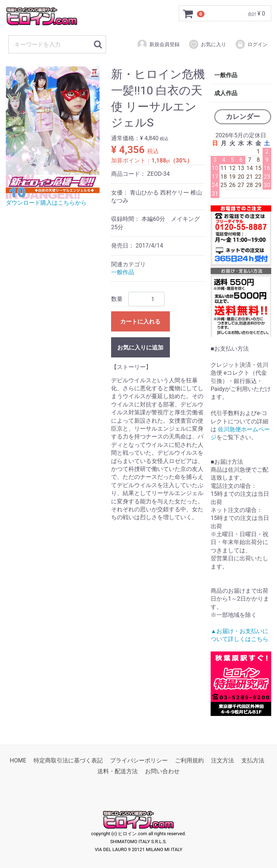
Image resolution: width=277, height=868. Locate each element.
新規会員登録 (158, 44)
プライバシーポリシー (139, 761)
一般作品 (123, 272)
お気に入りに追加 (140, 348)
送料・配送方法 (118, 772)
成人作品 (226, 93)
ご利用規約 (189, 761)
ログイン (251, 44)
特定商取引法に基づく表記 (68, 761)
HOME (18, 761)
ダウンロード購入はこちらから (46, 203)
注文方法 (223, 761)
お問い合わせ (162, 772)
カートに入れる (140, 322)
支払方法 (253, 761)
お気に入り (207, 44)
